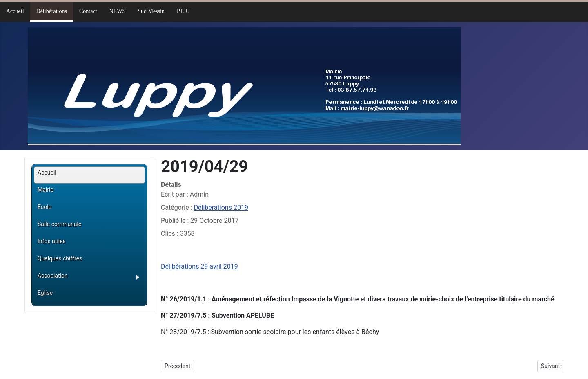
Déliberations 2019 (221, 207)
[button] (91, 278)
